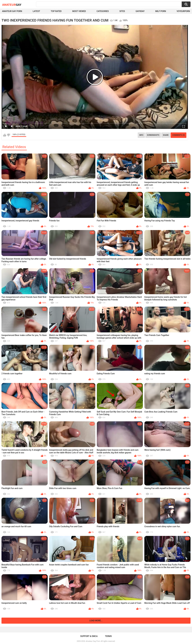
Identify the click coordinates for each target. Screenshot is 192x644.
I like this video (5, 135)
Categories (103, 11)
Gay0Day (140, 11)
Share (166, 135)
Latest (36, 11)
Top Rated (56, 11)
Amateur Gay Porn (12, 11)
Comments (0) (178, 135)
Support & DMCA (89, 636)
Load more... (96, 621)
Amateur (12, 5)
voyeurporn (183, 11)
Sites (122, 11)
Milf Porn (161, 11)
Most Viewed (79, 11)
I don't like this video (8, 135)
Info (141, 135)
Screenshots (153, 135)
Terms (108, 636)
